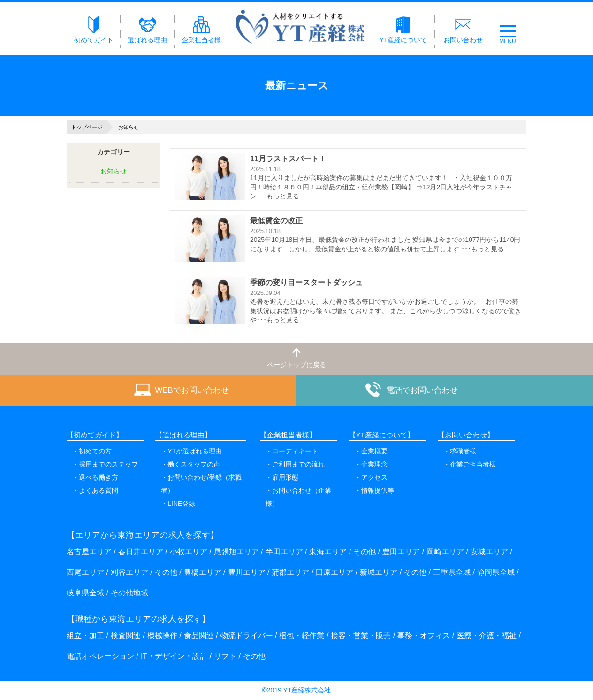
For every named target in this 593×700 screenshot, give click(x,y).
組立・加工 (85, 636)
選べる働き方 (99, 477)
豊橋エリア (203, 572)
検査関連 (126, 636)
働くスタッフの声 (194, 464)
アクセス (374, 477)
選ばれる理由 (147, 30)
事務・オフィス (424, 636)
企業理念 (374, 464)
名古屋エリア (89, 552)
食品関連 (199, 636)
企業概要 (374, 451)
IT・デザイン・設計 (174, 656)
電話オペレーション (100, 656)
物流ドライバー (247, 636)
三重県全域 (452, 572)
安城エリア (489, 552)
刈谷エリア (129, 572)
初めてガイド (94, 30)
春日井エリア (141, 552)
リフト (225, 656)
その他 (365, 552)
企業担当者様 (201, 30)
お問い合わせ (463, 30)
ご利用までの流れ (298, 464)
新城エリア (379, 572)
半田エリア (284, 552)
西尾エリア (85, 572)
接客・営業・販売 (361, 636)
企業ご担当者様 (473, 464)
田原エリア (335, 572)
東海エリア (328, 552)
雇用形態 (285, 477)
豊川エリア (247, 572)
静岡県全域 (496, 572)
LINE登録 (181, 504)
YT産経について (403, 30)
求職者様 (463, 451)
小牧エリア (189, 552)
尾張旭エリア (236, 552)
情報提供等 (378, 490)
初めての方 (95, 451)
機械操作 (162, 636)
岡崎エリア (445, 552)
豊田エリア (401, 552)
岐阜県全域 (85, 593)
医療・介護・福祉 (487, 636)
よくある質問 (99, 490)
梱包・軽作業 (302, 636)
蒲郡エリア (290, 572)
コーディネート (295, 451)
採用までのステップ (108, 464)
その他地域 (129, 593)
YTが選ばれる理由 (195, 451)
